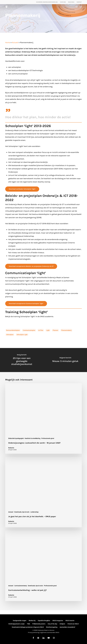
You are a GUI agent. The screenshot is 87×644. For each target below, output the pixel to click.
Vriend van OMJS (73, 624)
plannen (55, 330)
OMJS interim (70, 621)
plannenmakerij (66, 330)
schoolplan (10, 335)
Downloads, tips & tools (47, 21)
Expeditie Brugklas (44, 621)
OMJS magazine (58, 621)
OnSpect (62, 624)
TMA (28, 624)
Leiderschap (10, 24)
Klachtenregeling (52, 627)
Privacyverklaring (34, 632)
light (48, 330)
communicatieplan (29, 330)
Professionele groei (48, 438)
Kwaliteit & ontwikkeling (66, 21)
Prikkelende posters (39, 624)
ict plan (41, 330)
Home (8, 42)
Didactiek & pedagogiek (16, 438)
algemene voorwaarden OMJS (50, 632)
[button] (81, 7)
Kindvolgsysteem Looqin (17, 624)
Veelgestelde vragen (20, 621)
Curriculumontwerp (21, 586)
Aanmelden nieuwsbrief (67, 627)
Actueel (15, 42)
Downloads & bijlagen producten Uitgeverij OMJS (28, 627)
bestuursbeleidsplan (13, 330)
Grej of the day (52, 624)
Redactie (12, 21)
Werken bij (32, 621)
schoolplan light (22, 335)
